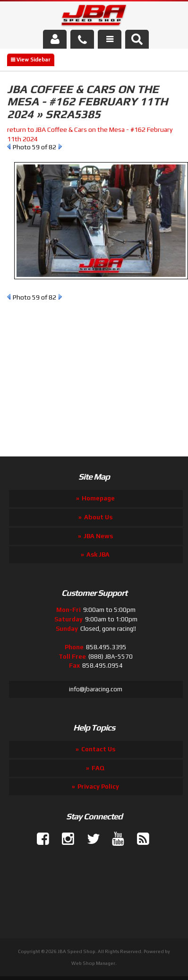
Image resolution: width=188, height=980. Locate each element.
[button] (137, 39)
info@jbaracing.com (96, 689)
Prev (9, 146)
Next (60, 146)
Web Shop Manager (93, 963)
